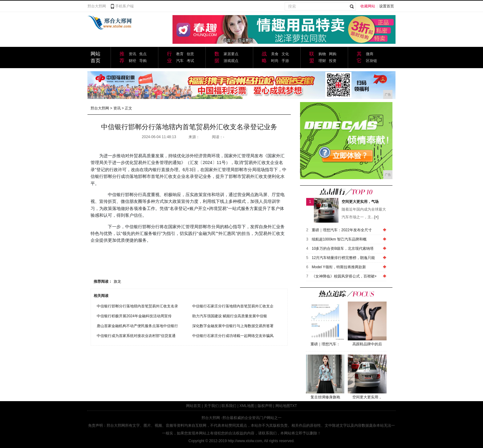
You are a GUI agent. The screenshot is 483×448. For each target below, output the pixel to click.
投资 (333, 61)
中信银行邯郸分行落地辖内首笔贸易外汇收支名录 (137, 306)
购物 (322, 54)
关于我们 (211, 406)
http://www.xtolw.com (245, 441)
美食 (275, 54)
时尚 (275, 61)
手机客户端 (124, 6)
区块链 (371, 61)
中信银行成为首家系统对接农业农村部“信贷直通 (136, 336)
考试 (190, 61)
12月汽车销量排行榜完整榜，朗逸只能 (343, 258)
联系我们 (229, 406)
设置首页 (387, 6)
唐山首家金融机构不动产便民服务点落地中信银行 (137, 326)
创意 (190, 54)
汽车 (180, 61)
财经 (132, 61)
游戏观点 (231, 61)
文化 (285, 54)
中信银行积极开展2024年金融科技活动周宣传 (134, 316)
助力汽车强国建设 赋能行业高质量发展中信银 (230, 316)
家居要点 (231, 54)
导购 (143, 61)
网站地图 (283, 406)
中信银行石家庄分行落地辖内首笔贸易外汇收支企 (233, 306)
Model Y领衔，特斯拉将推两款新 (339, 267)
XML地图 (247, 406)
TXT (294, 406)
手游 (285, 61)
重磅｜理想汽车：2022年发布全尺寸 (342, 230)
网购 (333, 54)
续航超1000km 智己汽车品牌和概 (339, 239)
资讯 (132, 54)
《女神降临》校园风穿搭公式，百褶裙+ (344, 276)
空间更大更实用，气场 (360, 202)
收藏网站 (368, 6)
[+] (376, 217)
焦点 (143, 54)
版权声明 (265, 406)
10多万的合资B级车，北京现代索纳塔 (343, 249)
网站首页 (193, 406)
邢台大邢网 (97, 6)
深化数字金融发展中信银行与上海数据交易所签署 (233, 326)
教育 (180, 54)
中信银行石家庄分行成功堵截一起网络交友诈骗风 (233, 336)
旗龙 (117, 282)
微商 (370, 54)
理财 (322, 61)
